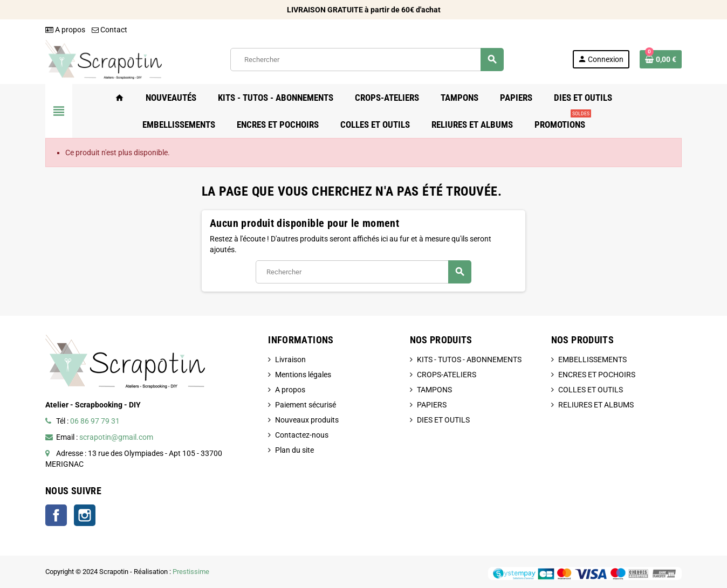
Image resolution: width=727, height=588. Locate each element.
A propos (65, 30)
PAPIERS (432, 405)
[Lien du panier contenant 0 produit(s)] (661, 59)
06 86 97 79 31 (95, 421)
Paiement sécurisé (306, 405)
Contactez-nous (302, 435)
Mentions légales (303, 375)
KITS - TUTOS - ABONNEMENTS (469, 359)
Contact (109, 30)
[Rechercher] (367, 60)
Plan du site (294, 450)
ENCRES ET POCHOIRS (597, 375)
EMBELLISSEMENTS (592, 359)
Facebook (56, 515)
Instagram (85, 515)
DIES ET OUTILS (443, 420)
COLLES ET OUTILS (591, 390)
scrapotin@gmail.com (116, 437)
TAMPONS (434, 390)
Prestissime (191, 572)
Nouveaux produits (307, 420)
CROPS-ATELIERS (447, 375)
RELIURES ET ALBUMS (596, 405)
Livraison (290, 359)
